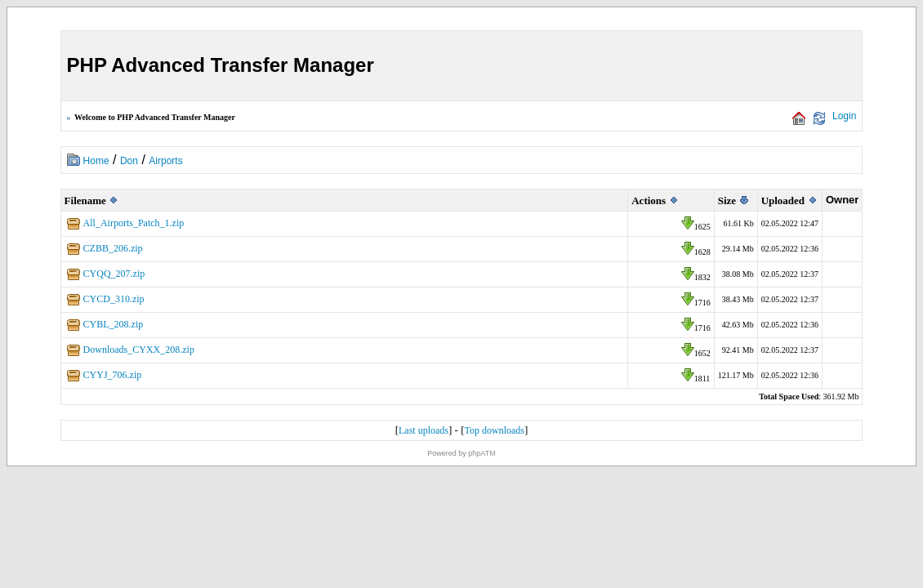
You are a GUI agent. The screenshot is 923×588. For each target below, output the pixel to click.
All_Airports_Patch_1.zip (134, 223)
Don (129, 161)
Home (96, 161)
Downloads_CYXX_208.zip (139, 350)
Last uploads (424, 430)
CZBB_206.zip (113, 248)
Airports (165, 161)
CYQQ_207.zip (114, 274)
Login (844, 116)
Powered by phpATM (461, 453)
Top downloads (494, 430)
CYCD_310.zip (114, 299)
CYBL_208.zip (114, 324)
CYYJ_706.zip (113, 375)
